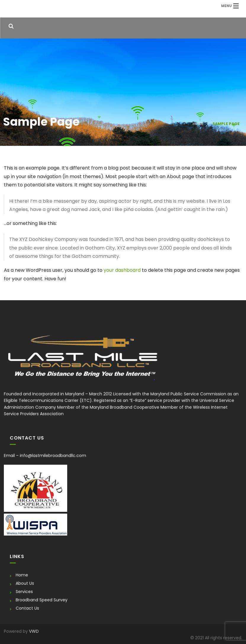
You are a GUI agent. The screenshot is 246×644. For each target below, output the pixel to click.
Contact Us (27, 608)
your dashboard (122, 270)
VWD (34, 631)
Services (24, 592)
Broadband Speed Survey (42, 600)
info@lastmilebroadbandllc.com (53, 456)
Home (198, 124)
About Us (25, 583)
